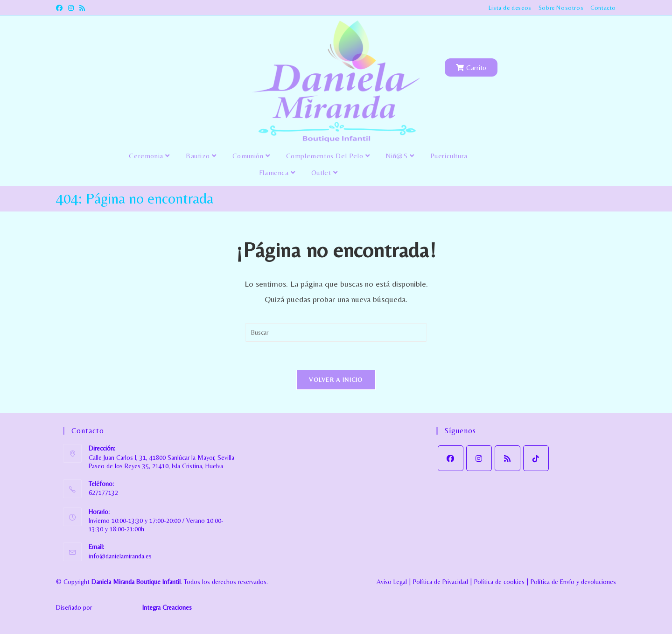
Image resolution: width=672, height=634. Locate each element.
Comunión (251, 156)
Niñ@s (400, 156)
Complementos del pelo (328, 156)
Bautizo (201, 156)
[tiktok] (536, 458)
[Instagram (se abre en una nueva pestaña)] (71, 8)
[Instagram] (479, 458)
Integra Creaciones (167, 607)
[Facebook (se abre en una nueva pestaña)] (61, 8)
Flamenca (277, 173)
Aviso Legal (392, 582)
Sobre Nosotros (561, 8)
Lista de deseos (510, 8)
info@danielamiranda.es (120, 556)
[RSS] (507, 458)
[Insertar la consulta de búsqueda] (336, 332)
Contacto (603, 8)
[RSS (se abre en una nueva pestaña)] (82, 8)
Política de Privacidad (441, 582)
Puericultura (449, 156)
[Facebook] (451, 458)
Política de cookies (499, 582)
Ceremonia (149, 156)
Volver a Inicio (336, 380)
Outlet (325, 173)
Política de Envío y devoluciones (573, 582)
